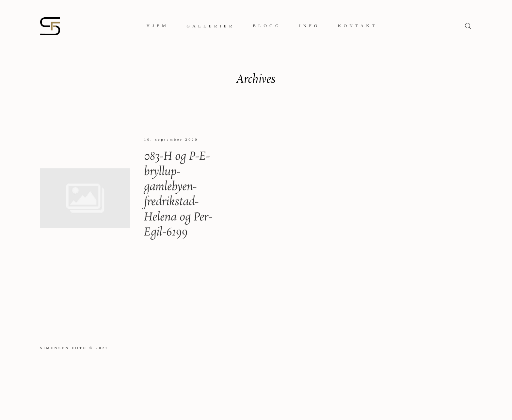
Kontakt (358, 26)
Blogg (267, 26)
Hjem (158, 26)
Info (310, 26)
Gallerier (211, 26)
